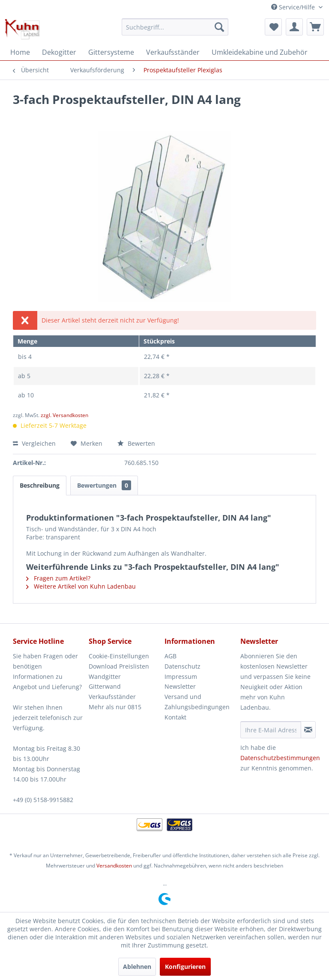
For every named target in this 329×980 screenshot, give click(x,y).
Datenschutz (182, 666)
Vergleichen (34, 443)
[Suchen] (219, 27)
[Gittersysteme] (111, 52)
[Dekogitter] (59, 52)
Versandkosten (114, 866)
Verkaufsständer (112, 697)
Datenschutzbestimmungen (280, 758)
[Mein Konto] (294, 27)
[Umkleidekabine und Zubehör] (260, 52)
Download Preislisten (119, 666)
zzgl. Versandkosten (64, 415)
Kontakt (175, 717)
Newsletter (180, 686)
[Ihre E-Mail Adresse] (271, 730)
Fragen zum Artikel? (58, 578)
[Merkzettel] (273, 27)
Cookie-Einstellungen (119, 656)
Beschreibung (40, 485)
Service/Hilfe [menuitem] (294, 7)
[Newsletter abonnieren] (308, 730)
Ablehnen (137, 967)
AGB (170, 656)
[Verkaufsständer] (173, 52)
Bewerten (136, 443)
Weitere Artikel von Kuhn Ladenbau (81, 586)
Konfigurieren (185, 967)
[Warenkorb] (315, 27)
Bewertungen (104, 485)
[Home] (20, 52)
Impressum (181, 677)
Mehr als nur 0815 (115, 707)
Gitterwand (105, 686)
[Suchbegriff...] (175, 27)
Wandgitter (105, 677)
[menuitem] (175, 27)
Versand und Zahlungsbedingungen (197, 702)
